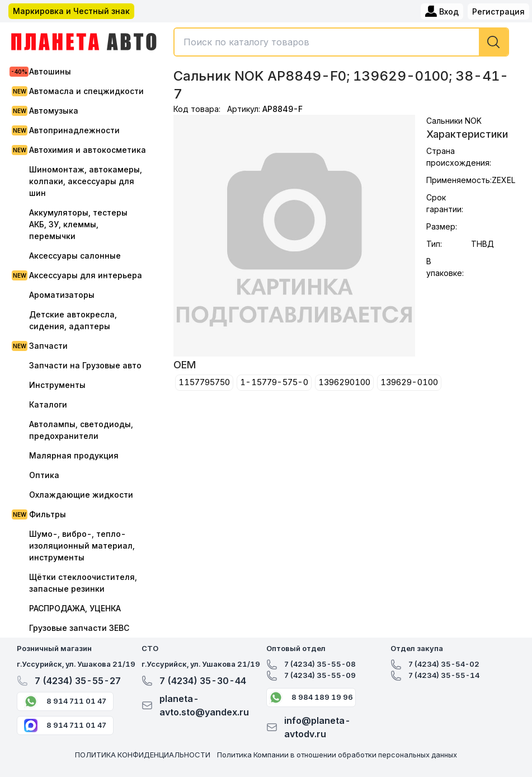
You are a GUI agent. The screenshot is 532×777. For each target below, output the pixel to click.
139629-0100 (409, 382)
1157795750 (204, 382)
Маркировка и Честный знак (71, 11)
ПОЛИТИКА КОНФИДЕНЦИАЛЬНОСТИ (143, 755)
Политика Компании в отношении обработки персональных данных (337, 755)
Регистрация (498, 11)
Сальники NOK (454, 121)
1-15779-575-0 (274, 382)
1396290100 (344, 382)
